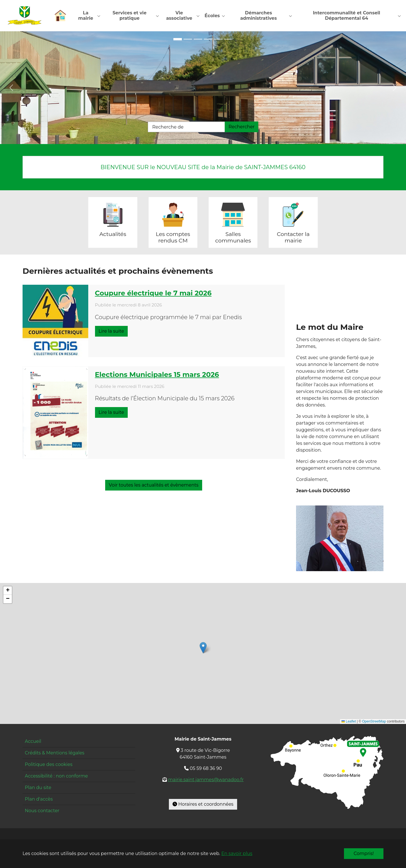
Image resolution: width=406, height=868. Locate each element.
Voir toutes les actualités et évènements (154, 485)
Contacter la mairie (293, 238)
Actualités (113, 234)
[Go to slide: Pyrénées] (228, 39)
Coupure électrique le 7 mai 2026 (153, 294)
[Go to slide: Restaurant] (218, 39)
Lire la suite (111, 331)
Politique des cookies (49, 765)
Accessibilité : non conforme (56, 776)
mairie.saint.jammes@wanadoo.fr (206, 780)
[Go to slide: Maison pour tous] (178, 39)
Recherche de (168, 127)
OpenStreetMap (374, 722)
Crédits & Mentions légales (55, 753)
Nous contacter (42, 811)
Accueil (33, 742)
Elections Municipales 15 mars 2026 (157, 375)
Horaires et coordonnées (203, 804)
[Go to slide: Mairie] (208, 39)
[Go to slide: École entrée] (188, 39)
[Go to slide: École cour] (198, 39)
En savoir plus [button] (237, 853)
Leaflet (349, 722)
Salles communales (233, 238)
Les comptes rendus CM (173, 238)
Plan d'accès (39, 799)
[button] (203, 648)
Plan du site (38, 788)
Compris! (364, 853)
